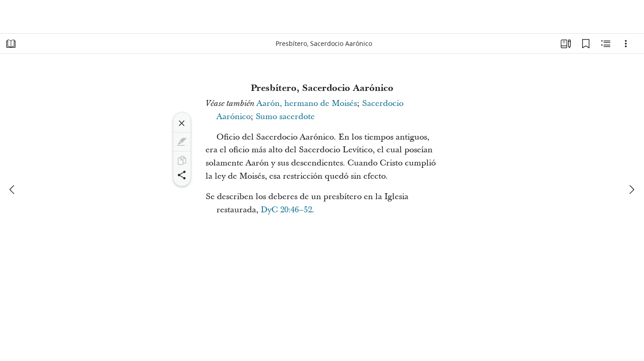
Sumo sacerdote (285, 117)
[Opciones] (626, 44)
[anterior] (13, 190)
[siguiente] (631, 190)
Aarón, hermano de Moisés (307, 103)
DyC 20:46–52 (286, 210)
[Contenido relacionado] (606, 44)
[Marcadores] (586, 44)
